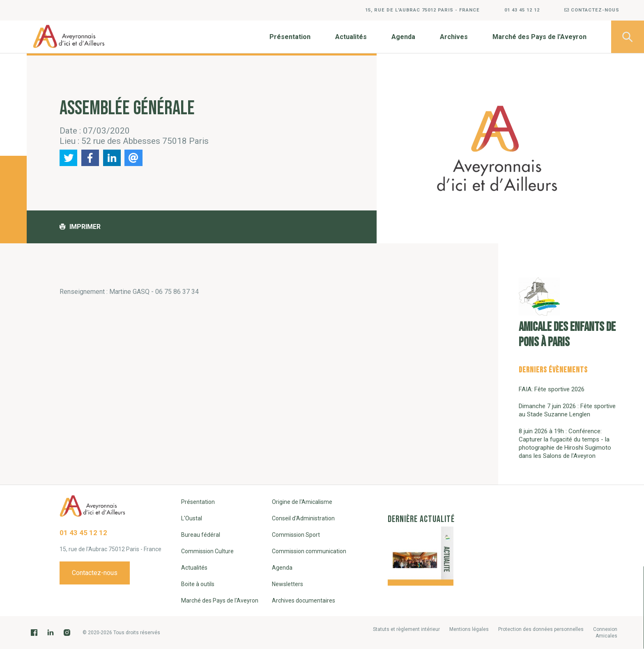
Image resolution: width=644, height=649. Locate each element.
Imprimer (80, 227)
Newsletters (287, 584)
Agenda (403, 37)
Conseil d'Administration (303, 518)
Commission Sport (296, 535)
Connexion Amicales (605, 633)
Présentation (290, 37)
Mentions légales (469, 629)
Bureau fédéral (201, 535)
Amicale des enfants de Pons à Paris (567, 314)
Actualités (351, 37)
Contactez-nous (592, 10)
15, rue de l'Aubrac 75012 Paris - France (422, 10)
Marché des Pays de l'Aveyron (539, 37)
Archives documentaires (304, 600)
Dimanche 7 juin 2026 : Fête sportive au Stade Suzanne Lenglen (567, 410)
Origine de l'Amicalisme (302, 502)
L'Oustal (192, 518)
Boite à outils (198, 584)
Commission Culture (207, 551)
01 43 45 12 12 (522, 10)
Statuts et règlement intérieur (406, 629)
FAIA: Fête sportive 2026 (552, 389)
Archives (454, 37)
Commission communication (309, 551)
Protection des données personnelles (541, 629)
